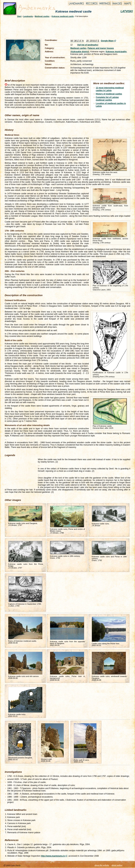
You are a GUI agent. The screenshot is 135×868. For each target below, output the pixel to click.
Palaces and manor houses (101, 48)
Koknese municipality (116, 52)
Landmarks (28, 16)
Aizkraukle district (80, 52)
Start (19, 16)
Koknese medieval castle (63, 16)
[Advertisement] (65, 28)
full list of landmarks (88, 45)
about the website (102, 865)
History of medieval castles (109, 94)
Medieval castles (42, 16)
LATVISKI (127, 11)
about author (117, 865)
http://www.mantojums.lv (53, 856)
